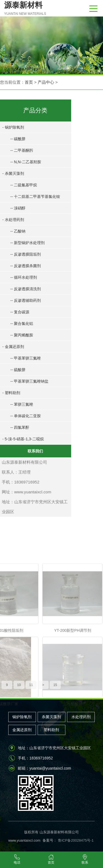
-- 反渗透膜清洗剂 (23, 289)
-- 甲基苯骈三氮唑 (23, 358)
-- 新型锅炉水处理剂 (25, 243)
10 (19, 689)
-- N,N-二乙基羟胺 (23, 162)
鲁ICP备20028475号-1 (75, 840)
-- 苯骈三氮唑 (19, 404)
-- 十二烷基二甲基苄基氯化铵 (32, 197)
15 (55, 689)
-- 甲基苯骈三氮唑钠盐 (27, 381)
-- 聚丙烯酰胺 (19, 335)
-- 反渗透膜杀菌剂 (23, 266)
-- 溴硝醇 (15, 208)
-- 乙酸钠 (15, 231)
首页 (29, 83)
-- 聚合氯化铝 (19, 324)
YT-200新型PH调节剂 (73, 676)
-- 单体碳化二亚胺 (23, 416)
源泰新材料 (25, 9)
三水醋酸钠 (73, 750)
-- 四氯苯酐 (17, 427)
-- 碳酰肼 (15, 139)
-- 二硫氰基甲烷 (21, 185)
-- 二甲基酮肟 (19, 150)
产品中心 (46, 83)
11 (31, 689)
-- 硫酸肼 (15, 370)
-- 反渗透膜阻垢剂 (23, 254)
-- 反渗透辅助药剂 (23, 300)
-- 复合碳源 (17, 312)
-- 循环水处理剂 (21, 277)
